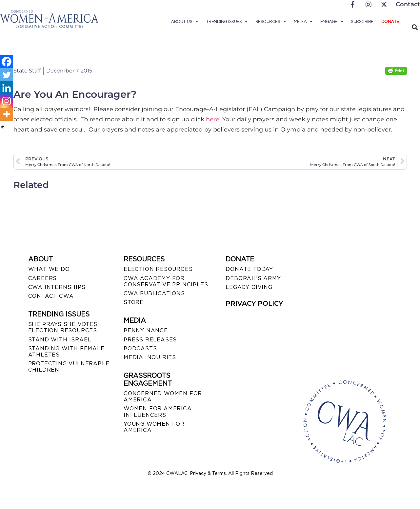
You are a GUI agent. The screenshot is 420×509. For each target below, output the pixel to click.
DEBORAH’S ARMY (253, 278)
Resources (271, 22)
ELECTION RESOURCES (158, 269)
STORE (134, 302)
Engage (332, 22)
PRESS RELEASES (150, 340)
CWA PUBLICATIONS (154, 293)
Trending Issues (227, 22)
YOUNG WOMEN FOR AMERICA (154, 427)
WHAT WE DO (49, 269)
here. (213, 119)
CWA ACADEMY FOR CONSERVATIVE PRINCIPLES (166, 281)
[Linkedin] (7, 88)
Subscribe (362, 21)
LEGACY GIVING (249, 287)
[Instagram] (7, 101)
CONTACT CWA (51, 296)
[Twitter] (7, 75)
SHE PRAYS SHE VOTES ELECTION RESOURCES (63, 327)
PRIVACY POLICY (254, 303)
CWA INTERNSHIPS (57, 287)
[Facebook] (7, 62)
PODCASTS (140, 348)
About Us (184, 22)
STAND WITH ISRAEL (60, 340)
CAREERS (43, 278)
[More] (7, 114)
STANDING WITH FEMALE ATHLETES (66, 352)
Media (303, 22)
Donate (390, 21)
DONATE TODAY (249, 269)
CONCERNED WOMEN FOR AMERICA (163, 397)
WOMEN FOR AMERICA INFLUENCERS (158, 412)
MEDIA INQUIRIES (150, 357)
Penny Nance (146, 330)
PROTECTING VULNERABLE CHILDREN (69, 367)
